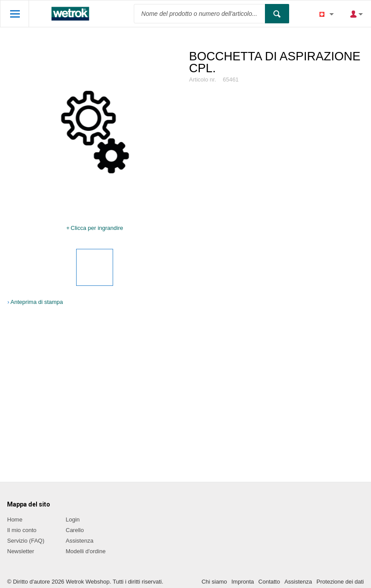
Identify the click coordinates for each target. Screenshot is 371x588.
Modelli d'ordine (86, 551)
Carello (75, 530)
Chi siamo (214, 582)
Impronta (243, 582)
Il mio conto (22, 530)
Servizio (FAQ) (26, 541)
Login (73, 520)
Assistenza (79, 541)
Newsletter (20, 551)
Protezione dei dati (340, 582)
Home (15, 520)
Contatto (269, 582)
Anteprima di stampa (37, 302)
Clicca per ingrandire (97, 228)
